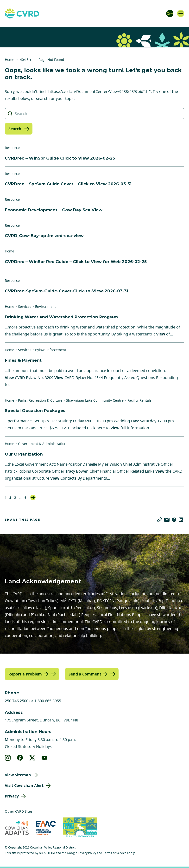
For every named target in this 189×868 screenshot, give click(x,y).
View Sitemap (18, 775)
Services (25, 306)
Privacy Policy (87, 853)
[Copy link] (160, 520)
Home (9, 60)
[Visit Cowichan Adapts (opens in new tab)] (17, 828)
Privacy (12, 796)
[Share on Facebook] (174, 520)
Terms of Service (115, 853)
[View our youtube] (45, 758)
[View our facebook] (20, 758)
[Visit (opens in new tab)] (80, 828)
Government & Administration (42, 444)
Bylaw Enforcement (51, 350)
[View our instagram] (8, 758)
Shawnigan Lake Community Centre (95, 400)
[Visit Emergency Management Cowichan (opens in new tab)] (46, 828)
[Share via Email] (167, 520)
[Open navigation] (181, 13)
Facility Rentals (139, 400)
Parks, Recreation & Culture (40, 400)
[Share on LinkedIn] (181, 520)
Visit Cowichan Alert (24, 785)
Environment (45, 306)
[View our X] (32, 758)
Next (33, 497)
